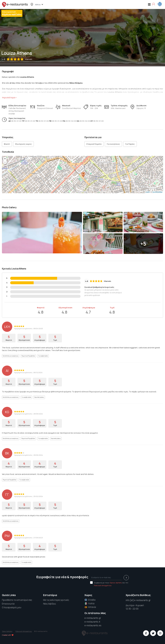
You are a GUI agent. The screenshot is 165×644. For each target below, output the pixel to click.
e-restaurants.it (92, 622)
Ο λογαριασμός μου (12, 607)
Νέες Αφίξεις (50, 604)
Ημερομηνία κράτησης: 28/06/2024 (29, 455)
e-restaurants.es (93, 625)
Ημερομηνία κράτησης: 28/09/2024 (29, 414)
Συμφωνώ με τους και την (109, 584)
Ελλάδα (90, 600)
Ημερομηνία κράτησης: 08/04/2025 (29, 328)
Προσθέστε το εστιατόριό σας (17, 600)
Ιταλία (89, 603)
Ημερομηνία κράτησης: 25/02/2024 (29, 496)
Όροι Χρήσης (7, 631)
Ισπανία (90, 607)
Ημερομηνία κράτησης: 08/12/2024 (28, 372)
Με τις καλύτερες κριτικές (56, 600)
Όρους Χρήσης (116, 583)
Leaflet (148, 192)
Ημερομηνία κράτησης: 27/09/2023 (28, 538)
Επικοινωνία (8, 604)
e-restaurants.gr (93, 618)
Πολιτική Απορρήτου (103, 585)
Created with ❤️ (8, 635)
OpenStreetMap (157, 192)
